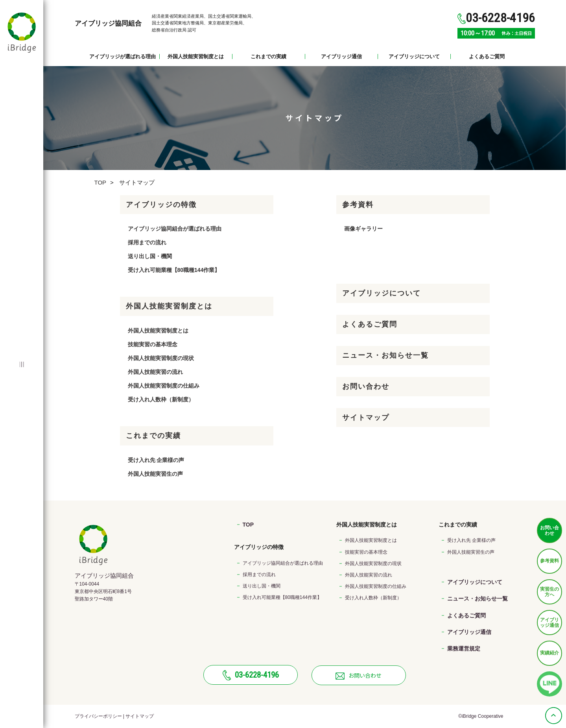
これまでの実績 (268, 56)
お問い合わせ (549, 530)
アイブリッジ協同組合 (108, 23)
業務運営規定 (464, 649)
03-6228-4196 (251, 675)
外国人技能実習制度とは (196, 56)
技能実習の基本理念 (153, 344)
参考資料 (549, 561)
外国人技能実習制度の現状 (161, 358)
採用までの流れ (147, 242)
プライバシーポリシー (98, 716)
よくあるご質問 (487, 56)
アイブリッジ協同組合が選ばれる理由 (175, 229)
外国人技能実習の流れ (155, 372)
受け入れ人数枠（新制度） (161, 399)
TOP (100, 182)
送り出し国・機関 (150, 256)
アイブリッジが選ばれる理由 (123, 56)
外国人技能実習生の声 (155, 474)
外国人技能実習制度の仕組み (164, 386)
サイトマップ (366, 418)
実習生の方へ (549, 592)
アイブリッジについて (414, 56)
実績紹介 (549, 653)
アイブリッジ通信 (341, 56)
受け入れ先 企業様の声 (156, 460)
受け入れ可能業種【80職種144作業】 (174, 270)
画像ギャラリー (363, 229)
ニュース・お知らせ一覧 (385, 355)
